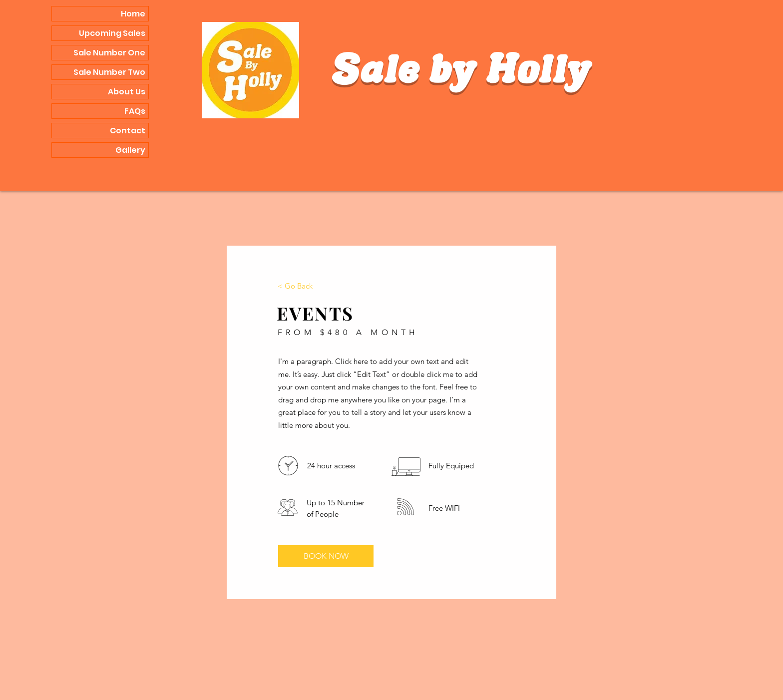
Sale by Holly (461, 73)
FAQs (135, 111)
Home (133, 14)
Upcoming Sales (112, 33)
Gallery (130, 150)
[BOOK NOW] (326, 556)
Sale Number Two (109, 72)
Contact (128, 131)
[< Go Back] (295, 286)
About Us (127, 92)
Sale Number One (109, 53)
